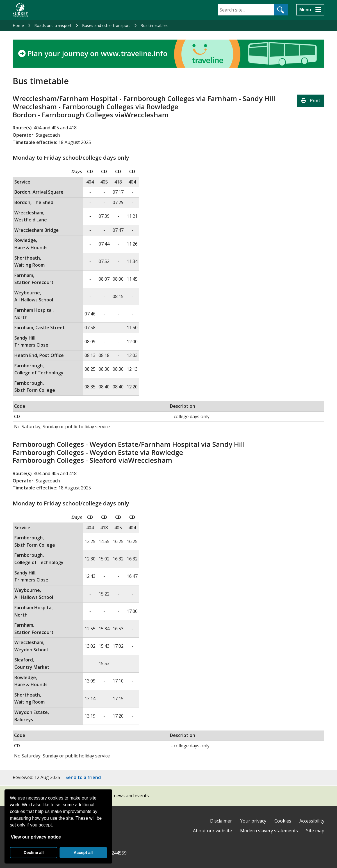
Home (18, 25)
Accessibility (312, 821)
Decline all (34, 853)
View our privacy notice (36, 837)
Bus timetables (154, 25)
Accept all (83, 853)
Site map (315, 831)
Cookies (283, 821)
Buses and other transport (106, 25)
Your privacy (253, 821)
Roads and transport (53, 25)
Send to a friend (83, 777)
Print (311, 101)
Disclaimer (221, 821)
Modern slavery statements (269, 831)
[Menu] (310, 10)
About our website (212, 831)
